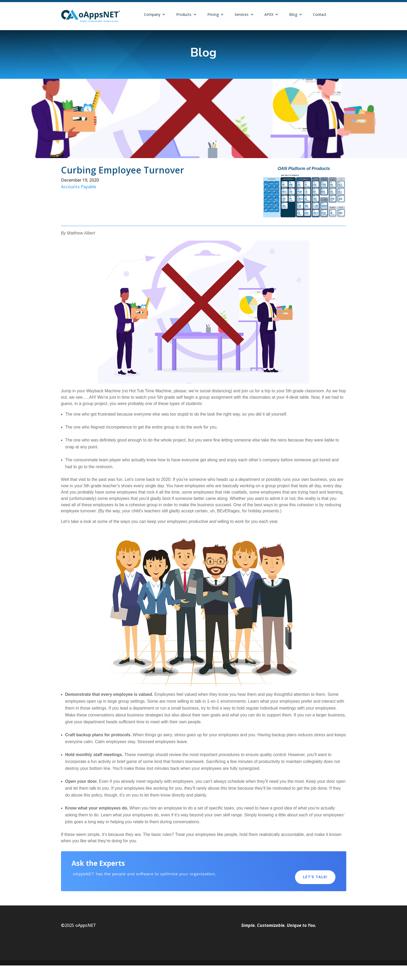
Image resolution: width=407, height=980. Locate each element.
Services (244, 15)
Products (186, 15)
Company (155, 15)
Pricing (216, 15)
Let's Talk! (315, 877)
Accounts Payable (79, 187)
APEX (272, 15)
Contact (320, 14)
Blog (296, 15)
